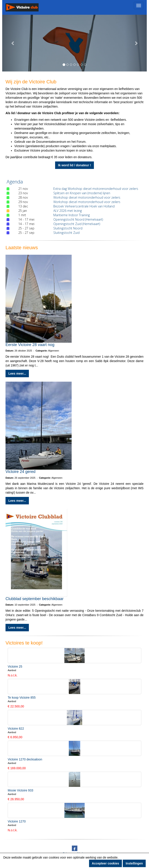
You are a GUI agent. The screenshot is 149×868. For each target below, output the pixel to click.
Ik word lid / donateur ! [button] (74, 165)
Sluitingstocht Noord (68, 228)
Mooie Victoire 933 (20, 790)
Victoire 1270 (17, 821)
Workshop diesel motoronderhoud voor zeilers (87, 197)
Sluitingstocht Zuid (66, 233)
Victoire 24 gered (20, 472)
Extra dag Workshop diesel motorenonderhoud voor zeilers (96, 189)
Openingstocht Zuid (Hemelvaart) (77, 224)
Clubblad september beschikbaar (34, 599)
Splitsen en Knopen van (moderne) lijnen (82, 193)
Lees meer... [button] (17, 374)
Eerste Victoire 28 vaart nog (30, 345)
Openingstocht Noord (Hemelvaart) (78, 219)
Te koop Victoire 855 (22, 698)
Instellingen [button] (134, 863)
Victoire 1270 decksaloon (25, 759)
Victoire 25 (15, 667)
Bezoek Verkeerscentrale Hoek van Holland (84, 206)
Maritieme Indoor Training (72, 215)
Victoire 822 (16, 729)
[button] (13, 43)
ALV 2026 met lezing (68, 211)
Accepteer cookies (106, 863)
